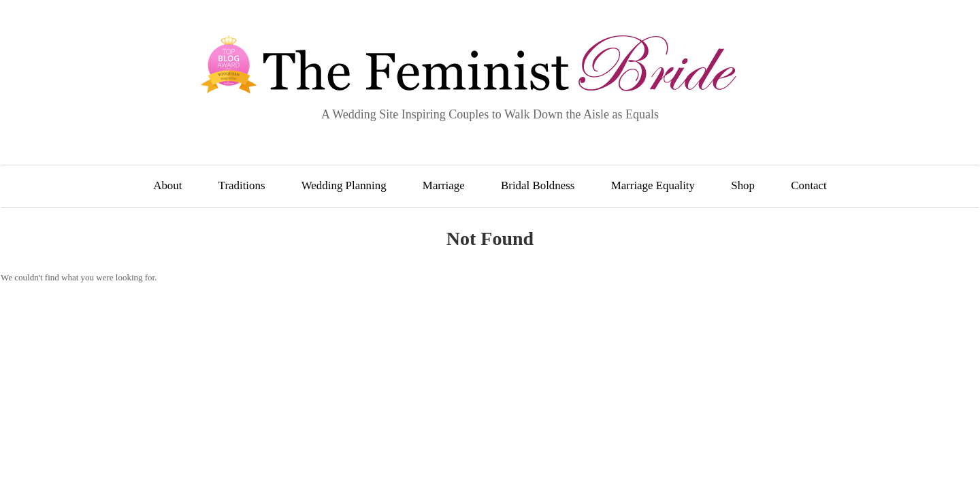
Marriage (444, 185)
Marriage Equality (653, 185)
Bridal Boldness (538, 185)
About (167, 185)
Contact (809, 185)
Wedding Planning (344, 185)
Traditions (242, 185)
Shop (743, 185)
